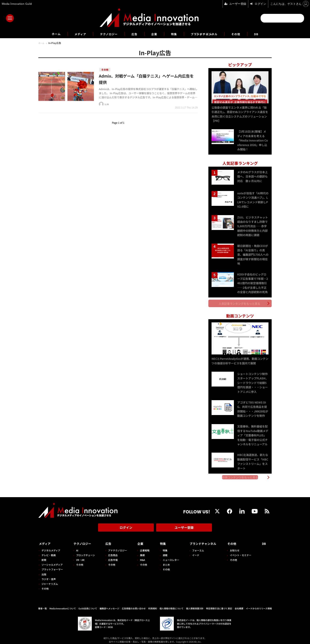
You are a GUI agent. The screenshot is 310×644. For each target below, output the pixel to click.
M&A (141, 557)
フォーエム (196, 547)
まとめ (164, 561)
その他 (241, 34)
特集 (175, 34)
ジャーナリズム (50, 581)
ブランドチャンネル (207, 34)
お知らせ (236, 547)
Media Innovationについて (63, 605)
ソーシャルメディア (52, 561)
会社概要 (239, 605)
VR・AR (80, 557)
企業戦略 (143, 547)
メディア (76, 34)
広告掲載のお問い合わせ (134, 605)
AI (77, 547)
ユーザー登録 (184, 526)
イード (193, 552)
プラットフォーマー (52, 566)
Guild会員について (88, 605)
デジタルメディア (51, 547)
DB (262, 34)
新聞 (44, 557)
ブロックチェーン (85, 552)
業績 (141, 552)
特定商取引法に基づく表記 (219, 605)
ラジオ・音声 (49, 576)
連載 (163, 552)
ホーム (51, 34)
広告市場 (112, 557)
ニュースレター (169, 557)
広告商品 (112, 552)
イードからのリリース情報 (259, 605)
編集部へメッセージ (109, 605)
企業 (154, 34)
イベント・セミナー (242, 552)
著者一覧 (43, 605)
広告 (134, 34)
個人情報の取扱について (172, 605)
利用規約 (153, 605)
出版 (44, 571)
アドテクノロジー (116, 547)
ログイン (126, 526)
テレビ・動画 (49, 552)
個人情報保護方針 (195, 605)
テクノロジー (106, 34)
